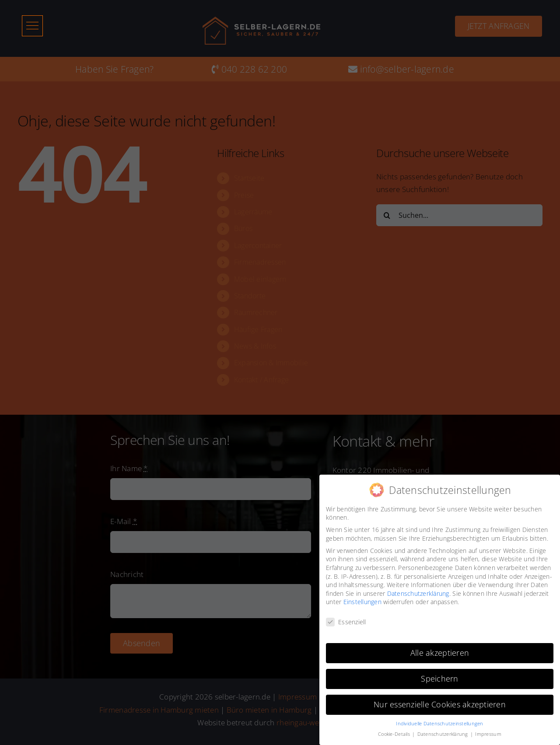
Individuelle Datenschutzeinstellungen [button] (439, 721)
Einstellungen (362, 599)
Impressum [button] (488, 731)
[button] (32, 26)
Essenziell (346, 619)
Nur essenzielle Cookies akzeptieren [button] (440, 702)
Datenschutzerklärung (418, 590)
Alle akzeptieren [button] (440, 650)
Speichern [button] (439, 676)
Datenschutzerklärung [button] (443, 731)
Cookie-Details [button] (395, 731)
